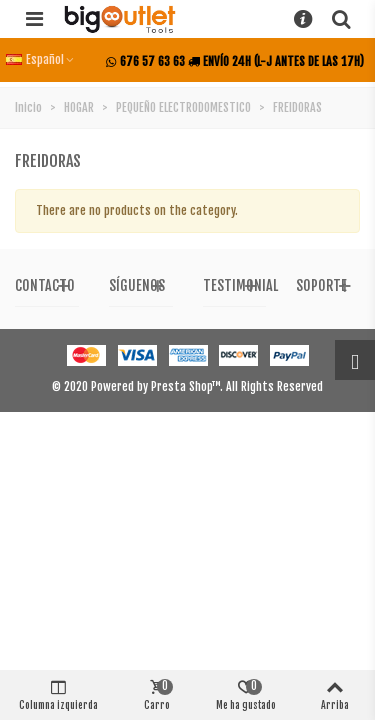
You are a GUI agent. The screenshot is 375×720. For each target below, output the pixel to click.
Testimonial (240, 285)
